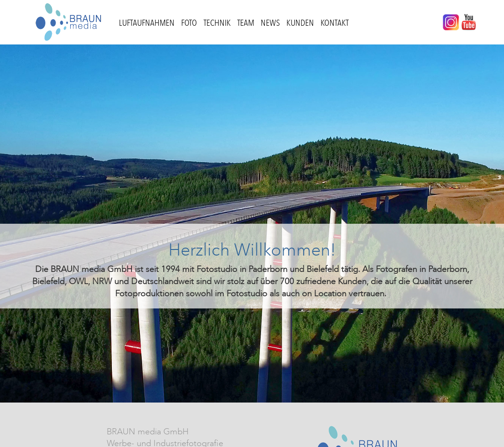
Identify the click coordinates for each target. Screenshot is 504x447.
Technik (217, 23)
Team (246, 23)
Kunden (300, 23)
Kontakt (335, 23)
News (270, 23)
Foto (189, 23)
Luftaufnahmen (147, 23)
